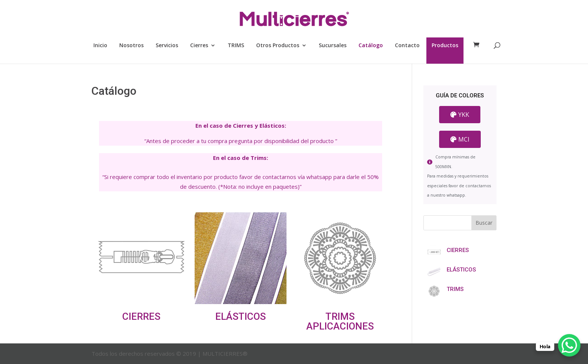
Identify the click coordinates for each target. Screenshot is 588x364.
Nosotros (131, 46)
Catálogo (371, 46)
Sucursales (333, 46)
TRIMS (236, 46)
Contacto (407, 46)
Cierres (199, 46)
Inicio (100, 46)
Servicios (167, 46)
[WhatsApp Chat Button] (569, 345)
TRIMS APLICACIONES (340, 321)
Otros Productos (278, 46)
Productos (445, 46)
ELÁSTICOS (241, 316)
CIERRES (141, 316)
